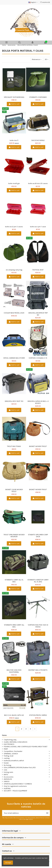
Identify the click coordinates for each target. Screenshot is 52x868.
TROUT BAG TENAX (14, 446)
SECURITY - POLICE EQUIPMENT (15, 791)
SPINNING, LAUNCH (11, 754)
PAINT (6, 749)
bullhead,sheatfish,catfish (14, 761)
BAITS (6, 775)
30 (47, 59)
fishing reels (8, 772)
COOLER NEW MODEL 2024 (14, 313)
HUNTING (7, 789)
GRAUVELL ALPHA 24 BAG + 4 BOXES (38, 402)
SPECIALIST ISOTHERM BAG (14, 97)
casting (7, 758)
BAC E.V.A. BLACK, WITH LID (14, 715)
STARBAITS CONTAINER (38, 97)
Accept (8, 863)
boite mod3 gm (14, 183)
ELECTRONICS (9, 744)
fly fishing (7, 765)
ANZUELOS (8, 779)
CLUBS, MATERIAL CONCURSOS (16, 742)
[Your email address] (24, 813)
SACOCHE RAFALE (38, 140)
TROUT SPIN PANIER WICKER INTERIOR (14, 536)
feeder (6, 763)
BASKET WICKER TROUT (38, 446)
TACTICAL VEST (38, 270)
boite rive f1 (14, 140)
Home (4, 735)
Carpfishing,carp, (10, 740)
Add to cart (14, 104)
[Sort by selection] (37, 59)
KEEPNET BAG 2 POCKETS (38, 670)
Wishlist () (45, 2)
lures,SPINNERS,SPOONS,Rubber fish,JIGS (20, 767)
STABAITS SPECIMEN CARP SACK (38, 536)
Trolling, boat (9, 756)
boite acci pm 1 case (38, 227)
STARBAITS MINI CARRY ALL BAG (14, 626)
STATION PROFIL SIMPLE (38, 715)
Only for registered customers (15, 786)
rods (5, 770)
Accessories (9, 777)
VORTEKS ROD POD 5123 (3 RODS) (38, 626)
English (33, 2)
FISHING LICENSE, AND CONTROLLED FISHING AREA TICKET (26, 747)
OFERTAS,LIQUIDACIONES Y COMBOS (18, 784)
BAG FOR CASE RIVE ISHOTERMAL (14, 671)
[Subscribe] (47, 813)
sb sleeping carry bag (14, 270)
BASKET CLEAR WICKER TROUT (14, 490)
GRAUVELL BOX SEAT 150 (14, 401)
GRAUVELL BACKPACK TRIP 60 (38, 314)
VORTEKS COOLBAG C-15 (38, 358)
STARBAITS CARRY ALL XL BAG (14, 581)
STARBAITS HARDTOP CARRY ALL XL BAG (38, 581)
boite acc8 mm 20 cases (38, 183)
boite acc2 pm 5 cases (14, 227)
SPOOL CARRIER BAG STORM (14, 358)
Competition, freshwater (13, 751)
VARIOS (7, 781)
